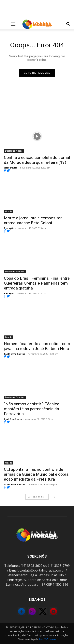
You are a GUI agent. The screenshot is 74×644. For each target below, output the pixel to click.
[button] (7, 24)
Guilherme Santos (15, 354)
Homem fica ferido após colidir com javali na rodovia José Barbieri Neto (37, 346)
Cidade (9, 211)
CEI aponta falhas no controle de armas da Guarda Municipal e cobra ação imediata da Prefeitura (36, 474)
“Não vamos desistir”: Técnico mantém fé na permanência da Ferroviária (32, 409)
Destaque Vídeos (14, 151)
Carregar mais (38, 497)
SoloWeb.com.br (47, 639)
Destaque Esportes (15, 272)
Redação (9, 228)
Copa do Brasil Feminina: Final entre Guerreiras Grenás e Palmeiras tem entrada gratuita (37, 283)
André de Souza (13, 419)
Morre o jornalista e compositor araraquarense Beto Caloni (33, 220)
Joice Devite (11, 168)
